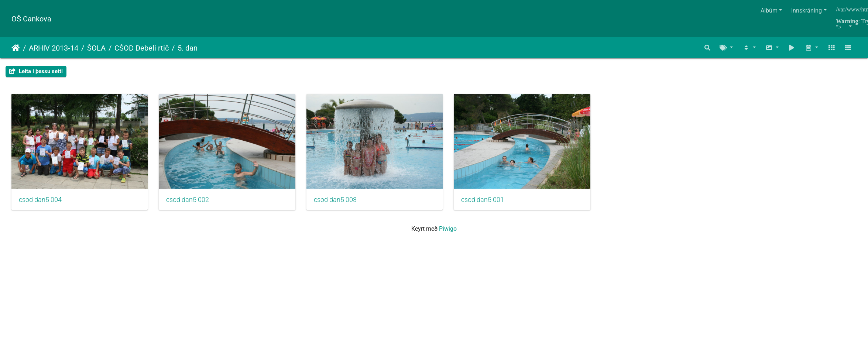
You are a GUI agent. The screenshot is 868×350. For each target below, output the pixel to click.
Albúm (769, 11)
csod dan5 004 (40, 204)
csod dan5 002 (194, 204)
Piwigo (448, 233)
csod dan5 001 (501, 204)
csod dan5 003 (347, 204)
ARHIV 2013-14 (54, 48)
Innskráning (807, 11)
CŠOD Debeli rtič (142, 48)
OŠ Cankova (31, 19)
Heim (16, 48)
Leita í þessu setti (36, 71)
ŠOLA (96, 48)
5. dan (188, 48)
